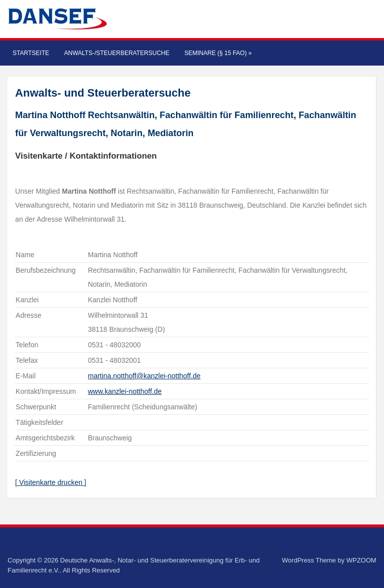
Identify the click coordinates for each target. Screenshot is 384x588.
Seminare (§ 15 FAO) (218, 53)
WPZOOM (361, 560)
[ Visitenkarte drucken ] (50, 482)
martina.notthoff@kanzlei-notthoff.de (144, 376)
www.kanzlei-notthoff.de (125, 391)
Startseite (31, 53)
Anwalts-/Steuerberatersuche (116, 53)
